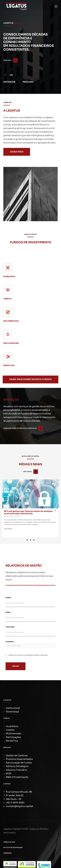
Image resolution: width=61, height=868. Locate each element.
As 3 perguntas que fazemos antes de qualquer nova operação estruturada (28, 512)
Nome (9, 598)
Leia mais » (8, 529)
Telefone (10, 627)
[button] (5, 74)
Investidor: (10, 642)
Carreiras (7, 853)
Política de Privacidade (13, 848)
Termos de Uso (9, 842)
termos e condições (24, 655)
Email (9, 612)
